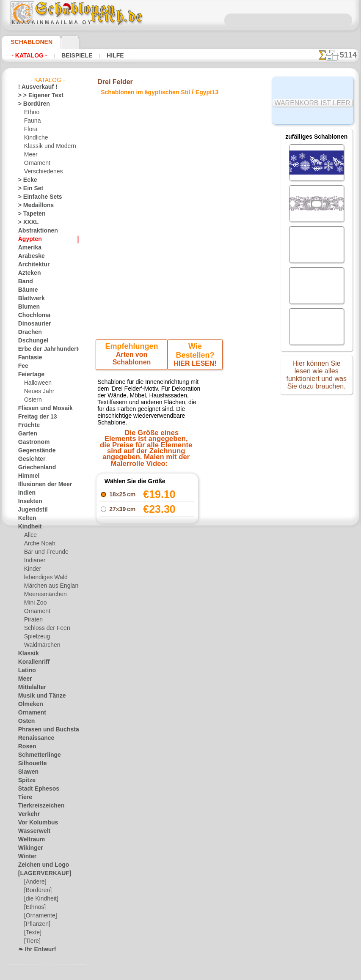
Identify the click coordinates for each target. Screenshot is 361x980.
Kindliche (35, 138)
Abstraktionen (35, 231)
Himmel (27, 476)
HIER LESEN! (194, 356)
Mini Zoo (34, 603)
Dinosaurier (32, 324)
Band (24, 282)
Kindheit (28, 527)
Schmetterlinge (36, 755)
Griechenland (34, 468)
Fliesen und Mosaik (41, 408)
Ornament (36, 163)
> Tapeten (29, 214)
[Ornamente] (39, 916)
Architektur (32, 265)
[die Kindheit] (40, 899)
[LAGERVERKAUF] (40, 873)
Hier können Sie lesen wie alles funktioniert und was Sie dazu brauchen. (317, 378)
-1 (154, 618)
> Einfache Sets (36, 197)
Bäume (26, 290)
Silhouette (30, 764)
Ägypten (28, 239)
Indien (25, 493)
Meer (30, 155)
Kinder (32, 569)
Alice (30, 535)
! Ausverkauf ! (34, 87)
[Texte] (32, 933)
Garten (26, 434)
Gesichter (29, 459)
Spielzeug (35, 637)
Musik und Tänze (38, 696)
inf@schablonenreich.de (182, 768)
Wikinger (28, 848)
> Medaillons (33, 205)
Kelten (26, 518)
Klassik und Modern (47, 146)
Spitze (25, 780)
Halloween (36, 383)
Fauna (32, 121)
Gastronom (32, 442)
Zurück (181, 618)
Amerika (28, 248)
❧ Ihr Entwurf (35, 950)
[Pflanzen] (36, 924)
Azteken (28, 273)
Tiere (24, 797)
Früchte (27, 425)
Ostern (32, 400)
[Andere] (34, 882)
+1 (207, 618)
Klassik (26, 654)
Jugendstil (30, 510)
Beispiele (76, 55)
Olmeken (28, 704)
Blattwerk (30, 298)
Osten (25, 721)
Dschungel (30, 341)
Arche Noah (38, 544)
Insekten (28, 501)
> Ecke (25, 180)
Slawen (26, 772)
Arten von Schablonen (133, 356)
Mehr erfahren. (249, 973)
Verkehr (27, 814)
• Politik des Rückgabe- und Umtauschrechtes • (183, 811)
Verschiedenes (41, 172)
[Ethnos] (34, 907)
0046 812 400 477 (201, 717)
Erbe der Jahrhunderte (44, 349)
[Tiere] (32, 941)
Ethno (31, 112)
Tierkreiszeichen (37, 806)
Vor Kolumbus (35, 823)
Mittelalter (31, 687)
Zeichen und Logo (39, 865)
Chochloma (31, 315)
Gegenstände (33, 451)
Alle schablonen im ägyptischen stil (180, 637)
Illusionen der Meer (41, 485)
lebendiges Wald (43, 578)
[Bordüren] (37, 890)
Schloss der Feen (44, 628)
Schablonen (28, 42)
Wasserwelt (32, 831)
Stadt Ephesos (35, 789)
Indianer (34, 561)
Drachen (28, 332)
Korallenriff (31, 662)
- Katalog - (29, 55)
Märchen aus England (50, 586)
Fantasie (28, 358)
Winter (26, 857)
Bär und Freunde (44, 552)
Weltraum (30, 840)
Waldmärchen (40, 645)
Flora (30, 129)
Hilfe (113, 55)
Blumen (27, 307)
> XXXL (26, 222)
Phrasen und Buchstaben (47, 730)
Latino (26, 671)
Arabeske (29, 256)
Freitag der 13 (34, 417)
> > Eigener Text (35, 96)
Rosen (25, 747)
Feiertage (29, 375)
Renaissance (33, 738)
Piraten (33, 620)
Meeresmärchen (43, 594)
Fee (22, 366)
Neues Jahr (37, 391)
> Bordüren (31, 104)
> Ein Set (28, 189)
